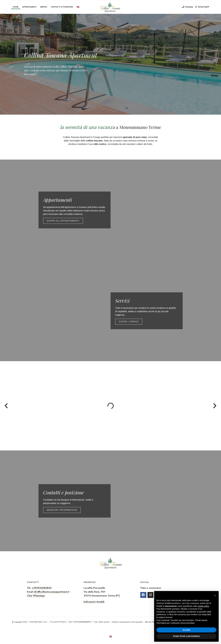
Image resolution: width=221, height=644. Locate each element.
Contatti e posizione (62, 7)
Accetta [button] (186, 630)
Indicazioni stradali (94, 602)
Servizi (44, 7)
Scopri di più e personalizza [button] (186, 636)
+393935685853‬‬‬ (42, 588)
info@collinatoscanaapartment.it (51, 592)
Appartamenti (29, 7)
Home (16, 7)
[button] (6, 406)
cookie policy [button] (203, 606)
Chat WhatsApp (36, 596)
